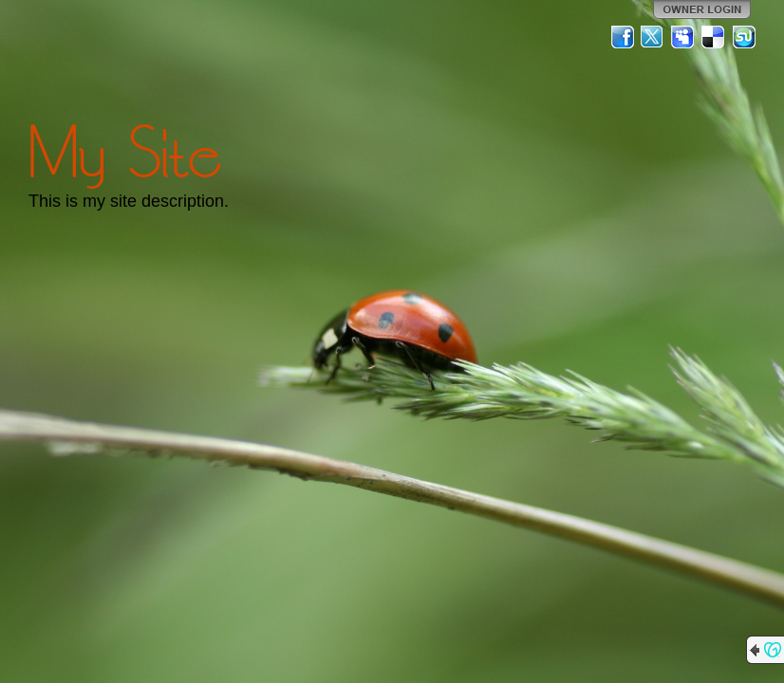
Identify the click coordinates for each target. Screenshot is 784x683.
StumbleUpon (744, 37)
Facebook (623, 37)
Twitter (653, 37)
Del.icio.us (714, 37)
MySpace (683, 37)
